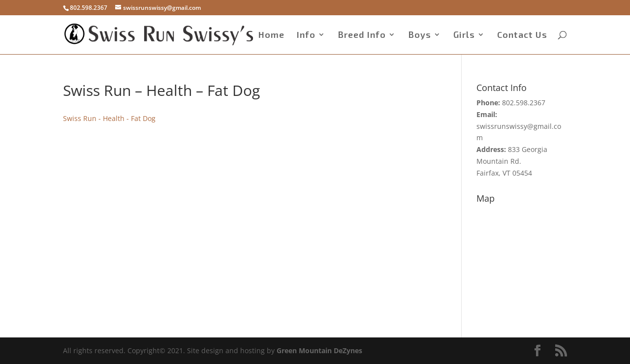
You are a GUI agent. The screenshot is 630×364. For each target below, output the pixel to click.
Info (306, 35)
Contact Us (522, 35)
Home (271, 35)
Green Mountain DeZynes (319, 350)
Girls (464, 35)
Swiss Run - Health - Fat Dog (109, 118)
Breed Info (362, 35)
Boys (420, 35)
